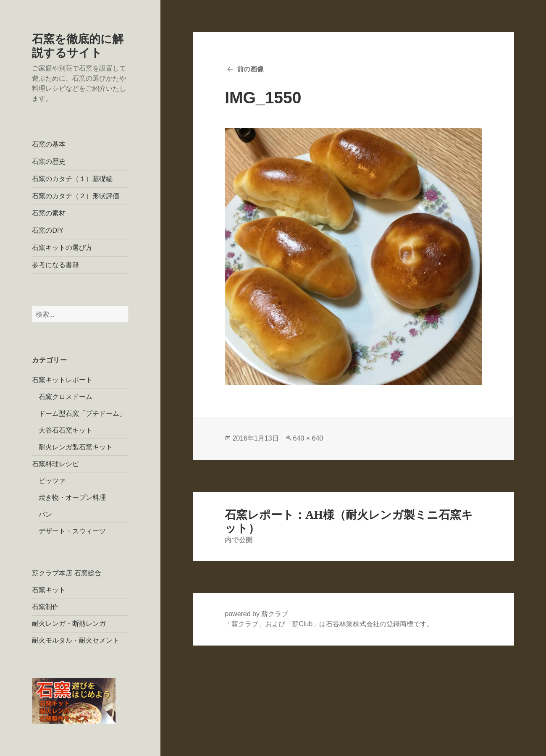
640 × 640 (308, 438)
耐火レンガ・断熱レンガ (69, 623)
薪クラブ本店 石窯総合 (66, 573)
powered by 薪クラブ (256, 614)
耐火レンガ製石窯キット (76, 447)
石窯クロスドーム (66, 397)
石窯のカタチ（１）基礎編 (72, 179)
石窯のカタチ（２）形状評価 (76, 196)
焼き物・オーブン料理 (72, 497)
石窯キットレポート (62, 380)
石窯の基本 (49, 144)
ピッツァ (52, 481)
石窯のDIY (48, 230)
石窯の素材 (49, 213)
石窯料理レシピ (55, 464)
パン (45, 514)
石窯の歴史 (49, 161)
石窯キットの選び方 (62, 248)
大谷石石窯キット (66, 430)
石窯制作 (45, 607)
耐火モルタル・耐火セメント (76, 640)
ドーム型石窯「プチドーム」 (82, 413)
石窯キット (49, 590)
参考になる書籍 (55, 265)
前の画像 (250, 69)
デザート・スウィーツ (72, 531)
